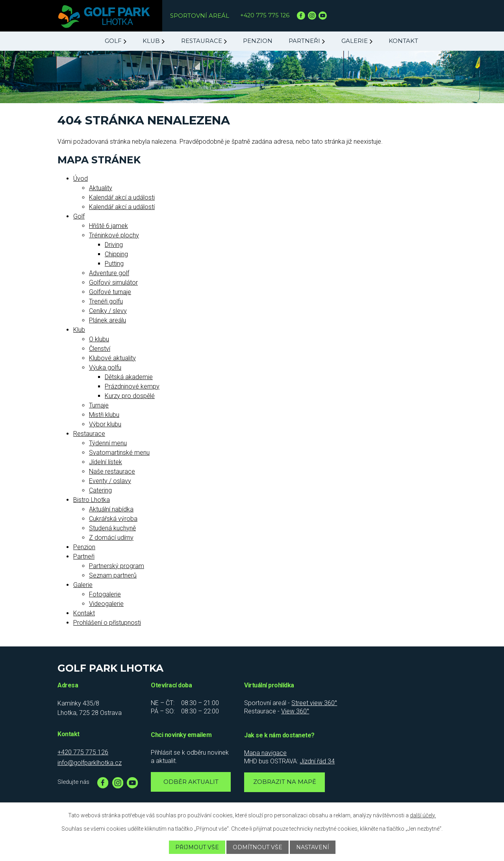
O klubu (99, 339)
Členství (100, 349)
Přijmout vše (197, 847)
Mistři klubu (104, 415)
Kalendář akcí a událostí (122, 207)
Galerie (355, 41)
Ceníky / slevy (108, 311)
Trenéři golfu (106, 301)
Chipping (116, 254)
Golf (113, 41)
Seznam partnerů (113, 575)
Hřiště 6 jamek (108, 226)
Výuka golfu (105, 368)
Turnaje (99, 405)
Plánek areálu (107, 320)
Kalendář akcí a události (122, 197)
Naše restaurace (112, 471)
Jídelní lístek (106, 462)
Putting (114, 264)
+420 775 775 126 (265, 15)
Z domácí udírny (111, 538)
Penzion (258, 41)
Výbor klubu (105, 424)
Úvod (81, 179)
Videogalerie (106, 604)
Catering (100, 490)
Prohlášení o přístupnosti (107, 623)
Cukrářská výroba (113, 519)
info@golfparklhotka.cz (90, 763)
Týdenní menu (108, 443)
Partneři (304, 41)
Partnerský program (117, 566)
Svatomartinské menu (119, 453)
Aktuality (101, 188)
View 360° (295, 711)
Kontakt (403, 41)
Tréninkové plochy (114, 235)
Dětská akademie (129, 377)
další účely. (423, 815)
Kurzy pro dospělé (130, 396)
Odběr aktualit (191, 782)
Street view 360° (314, 703)
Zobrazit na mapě (285, 782)
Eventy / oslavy (110, 481)
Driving (114, 245)
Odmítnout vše (257, 847)
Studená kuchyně (112, 528)
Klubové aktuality (112, 358)
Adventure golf (109, 273)
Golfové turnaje (110, 292)
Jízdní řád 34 (317, 761)
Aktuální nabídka (111, 509)
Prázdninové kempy (132, 386)
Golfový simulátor (113, 282)
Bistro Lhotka (92, 500)
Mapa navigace (265, 753)
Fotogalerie (105, 594)
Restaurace (202, 41)
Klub (151, 41)
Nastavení (313, 847)
